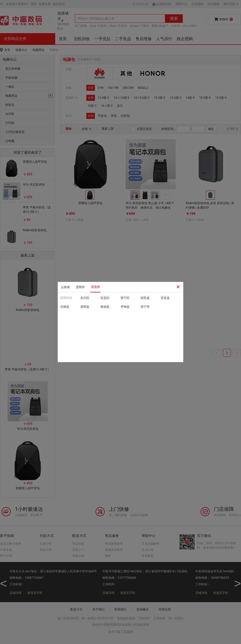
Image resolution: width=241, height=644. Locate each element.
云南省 (65, 287)
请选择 (95, 287)
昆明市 (80, 287)
